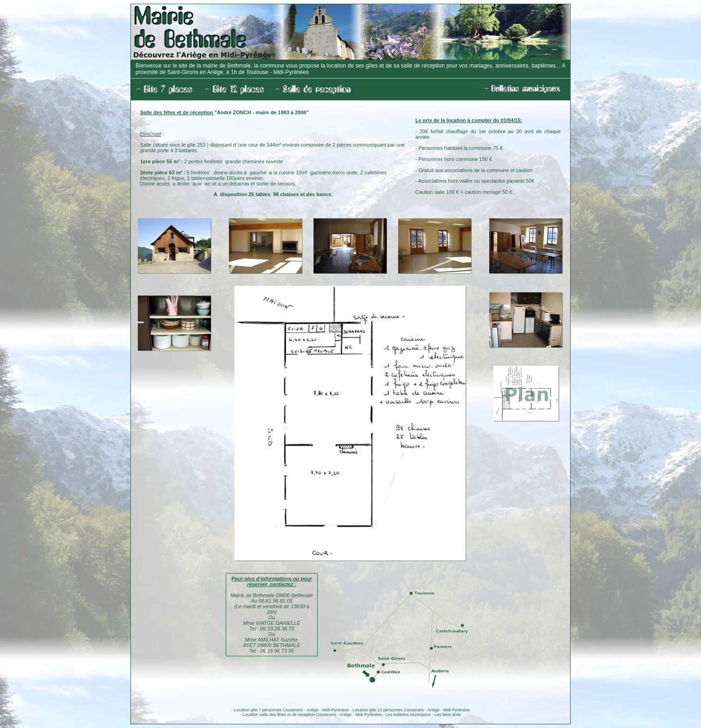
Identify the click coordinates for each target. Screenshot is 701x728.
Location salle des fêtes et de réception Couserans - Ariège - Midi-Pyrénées (312, 715)
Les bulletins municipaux (408, 715)
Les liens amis (448, 715)
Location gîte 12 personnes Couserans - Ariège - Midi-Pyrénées (411, 710)
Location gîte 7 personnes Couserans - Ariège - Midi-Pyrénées (292, 710)
